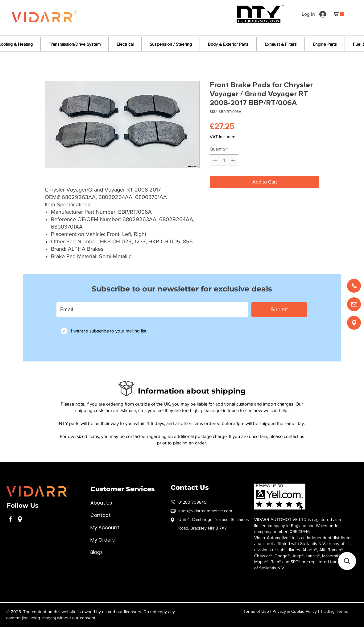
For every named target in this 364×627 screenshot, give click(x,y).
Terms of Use (256, 611)
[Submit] (279, 310)
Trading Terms (334, 611)
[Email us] (354, 304)
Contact (101, 515)
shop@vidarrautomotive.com (205, 511)
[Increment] (233, 160)
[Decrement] (215, 160)
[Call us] (354, 286)
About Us (101, 503)
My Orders (103, 540)
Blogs (97, 552)
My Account (105, 528)
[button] (339, 14)
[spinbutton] (224, 160)
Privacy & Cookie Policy (295, 611)
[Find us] (354, 323)
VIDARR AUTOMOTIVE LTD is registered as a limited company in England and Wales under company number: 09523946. (298, 525)
